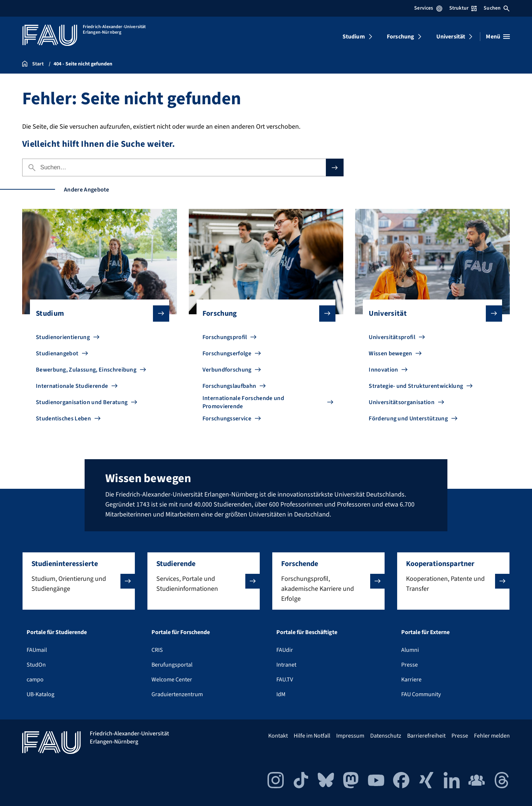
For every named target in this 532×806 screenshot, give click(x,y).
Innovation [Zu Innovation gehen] (383, 370)
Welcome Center (172, 680)
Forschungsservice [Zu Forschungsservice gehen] (227, 419)
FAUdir (285, 650)
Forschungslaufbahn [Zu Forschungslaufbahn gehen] (229, 386)
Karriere (411, 680)
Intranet (286, 665)
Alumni (410, 650)
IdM (281, 694)
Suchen (497, 8)
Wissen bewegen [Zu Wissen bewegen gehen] (390, 353)
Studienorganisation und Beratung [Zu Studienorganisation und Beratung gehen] (82, 402)
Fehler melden (492, 736)
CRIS (157, 650)
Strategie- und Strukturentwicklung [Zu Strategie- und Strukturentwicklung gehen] (416, 386)
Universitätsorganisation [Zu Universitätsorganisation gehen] (402, 402)
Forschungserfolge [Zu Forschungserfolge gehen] (227, 353)
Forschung (400, 37)
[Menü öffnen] (498, 37)
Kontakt (278, 736)
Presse (410, 665)
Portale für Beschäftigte (307, 632)
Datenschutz (386, 736)
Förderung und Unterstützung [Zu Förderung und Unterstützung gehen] (408, 419)
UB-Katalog (40, 694)
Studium (354, 37)
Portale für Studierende (57, 632)
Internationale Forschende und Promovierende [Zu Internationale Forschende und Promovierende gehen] (243, 402)
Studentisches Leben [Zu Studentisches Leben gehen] (63, 419)
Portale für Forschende (181, 632)
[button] (79, 581)
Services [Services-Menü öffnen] (428, 8)
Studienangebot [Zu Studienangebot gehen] (57, 353)
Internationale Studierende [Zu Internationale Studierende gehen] (72, 386)
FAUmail (37, 650)
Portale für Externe (425, 632)
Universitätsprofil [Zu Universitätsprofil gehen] (392, 337)
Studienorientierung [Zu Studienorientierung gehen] (63, 337)
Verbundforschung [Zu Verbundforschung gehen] (227, 370)
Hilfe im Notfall (312, 736)
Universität (451, 37)
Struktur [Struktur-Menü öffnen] (463, 8)
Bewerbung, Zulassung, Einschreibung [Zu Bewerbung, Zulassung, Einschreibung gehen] (86, 370)
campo (35, 680)
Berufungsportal (172, 665)
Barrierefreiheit (426, 736)
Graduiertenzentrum (177, 694)
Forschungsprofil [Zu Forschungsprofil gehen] (225, 337)
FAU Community (421, 694)
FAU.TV (285, 680)
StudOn (36, 665)
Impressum (350, 736)
